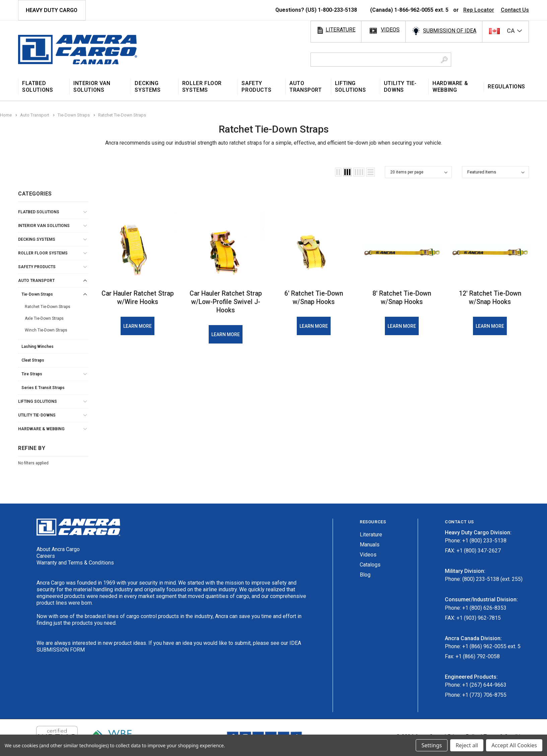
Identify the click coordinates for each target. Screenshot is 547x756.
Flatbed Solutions (39, 212)
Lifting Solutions (38, 401)
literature (340, 30)
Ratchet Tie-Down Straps (48, 307)
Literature (371, 535)
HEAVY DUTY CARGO (52, 10)
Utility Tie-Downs (37, 415)
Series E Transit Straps (43, 388)
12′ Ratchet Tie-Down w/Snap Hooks (490, 297)
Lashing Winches (38, 347)
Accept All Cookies (514, 745)
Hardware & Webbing (41, 429)
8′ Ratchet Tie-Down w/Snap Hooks (402, 297)
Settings (432, 745)
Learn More (138, 326)
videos (390, 30)
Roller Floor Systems (43, 253)
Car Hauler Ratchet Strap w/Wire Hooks (138, 297)
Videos (368, 555)
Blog (365, 575)
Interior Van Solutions (44, 226)
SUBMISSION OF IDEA (450, 31)
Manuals (370, 545)
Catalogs (370, 565)
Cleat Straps (33, 360)
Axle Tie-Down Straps (44, 318)
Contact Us (515, 10)
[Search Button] (444, 60)
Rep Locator (479, 10)
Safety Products (37, 267)
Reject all (467, 745)
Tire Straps (32, 374)
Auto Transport (36, 281)
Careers (46, 556)
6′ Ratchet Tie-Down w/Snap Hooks (314, 297)
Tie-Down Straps (37, 294)
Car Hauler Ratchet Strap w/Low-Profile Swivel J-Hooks (226, 302)
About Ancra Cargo (58, 549)
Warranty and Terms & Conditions (75, 563)
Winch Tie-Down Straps (46, 330)
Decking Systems (37, 239)
